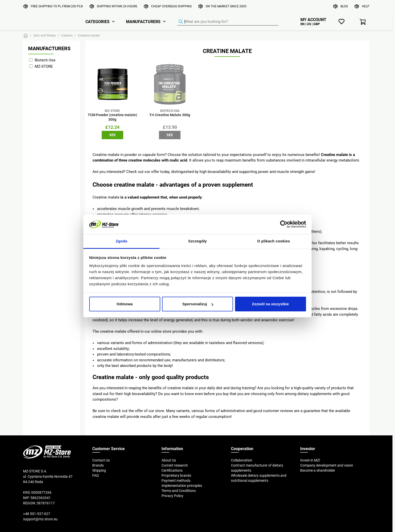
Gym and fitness (45, 35)
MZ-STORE (44, 66)
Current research (175, 465)
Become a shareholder (318, 470)
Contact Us (101, 460)
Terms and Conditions (179, 491)
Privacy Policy (172, 496)
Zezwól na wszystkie (271, 304)
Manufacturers (143, 22)
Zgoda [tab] (121, 241)
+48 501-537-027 (37, 514)
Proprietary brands (176, 475)
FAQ (96, 475)
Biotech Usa (45, 60)
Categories (97, 22)
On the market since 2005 (226, 6)
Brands (98, 465)
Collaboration (242, 460)
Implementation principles (182, 486)
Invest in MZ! (310, 460)
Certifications (172, 470)
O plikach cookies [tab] (273, 241)
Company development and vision (327, 465)
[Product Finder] (228, 22)
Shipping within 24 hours (117, 6)
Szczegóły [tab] (197, 241)
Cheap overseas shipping (171, 6)
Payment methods (176, 481)
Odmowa (125, 304)
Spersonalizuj (198, 304)
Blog (344, 6)
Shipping (99, 470)
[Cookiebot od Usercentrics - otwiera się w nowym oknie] (284, 224)
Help (366, 6)
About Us (169, 460)
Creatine (67, 35)
